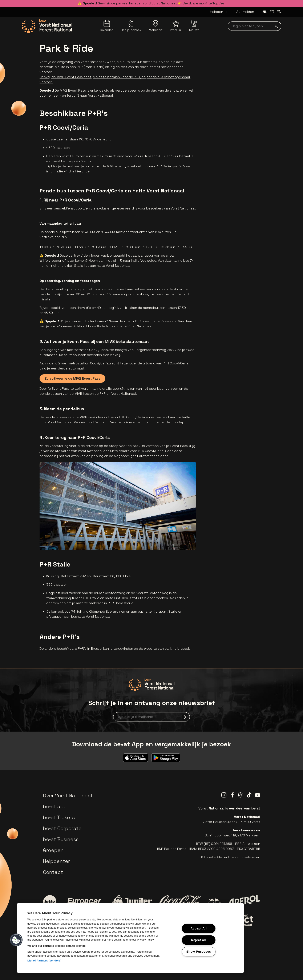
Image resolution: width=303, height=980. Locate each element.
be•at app (55, 806)
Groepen (53, 850)
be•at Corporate (62, 828)
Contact (53, 872)
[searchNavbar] (254, 26)
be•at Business (61, 839)
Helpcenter (219, 12)
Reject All (199, 940)
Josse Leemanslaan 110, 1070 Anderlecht (79, 139)
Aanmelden (245, 12)
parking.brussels (177, 649)
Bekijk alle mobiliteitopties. (204, 3)
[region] (130, 938)
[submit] (276, 26)
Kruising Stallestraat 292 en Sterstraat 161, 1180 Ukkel (89, 576)
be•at (256, 808)
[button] (16, 940)
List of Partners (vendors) (44, 961)
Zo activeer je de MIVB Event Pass (72, 378)
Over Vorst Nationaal (67, 795)
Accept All (199, 928)
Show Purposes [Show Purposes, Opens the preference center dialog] (199, 951)
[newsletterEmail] (151, 717)
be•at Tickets (59, 817)
